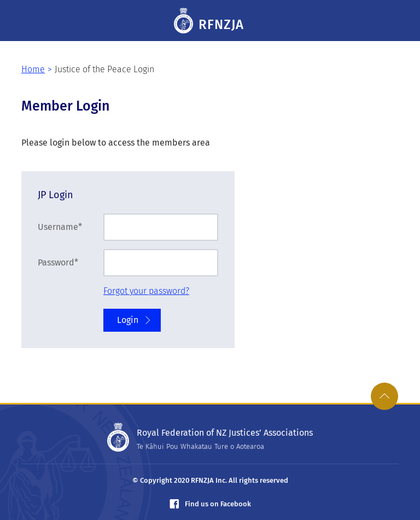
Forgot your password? (146, 291)
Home (33, 69)
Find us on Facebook (210, 504)
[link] (384, 396)
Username (58, 227)
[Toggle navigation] (395, 21)
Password (56, 262)
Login (135, 320)
